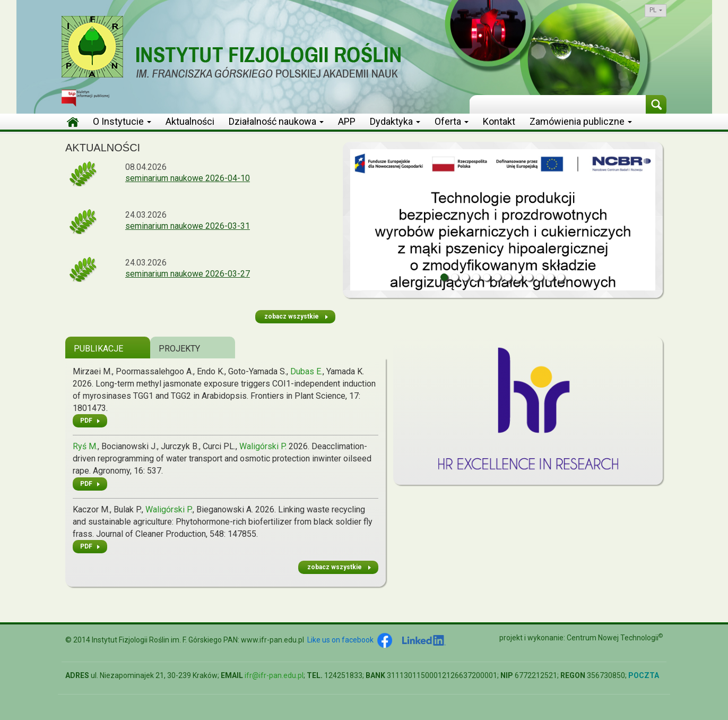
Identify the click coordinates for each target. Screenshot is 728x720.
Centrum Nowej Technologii (615, 638)
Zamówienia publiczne (581, 121)
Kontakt (499, 121)
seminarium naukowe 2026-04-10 (188, 178)
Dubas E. (306, 371)
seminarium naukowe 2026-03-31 (188, 226)
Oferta (452, 121)
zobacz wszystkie (292, 316)
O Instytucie (122, 121)
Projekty (179, 349)
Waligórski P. (263, 446)
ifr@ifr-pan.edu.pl (274, 675)
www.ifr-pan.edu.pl (272, 640)
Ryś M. (85, 446)
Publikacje (98, 349)
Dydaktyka (395, 121)
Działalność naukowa (276, 121)
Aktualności (190, 121)
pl (656, 10)
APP (347, 121)
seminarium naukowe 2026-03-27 (188, 274)
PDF (86, 421)
